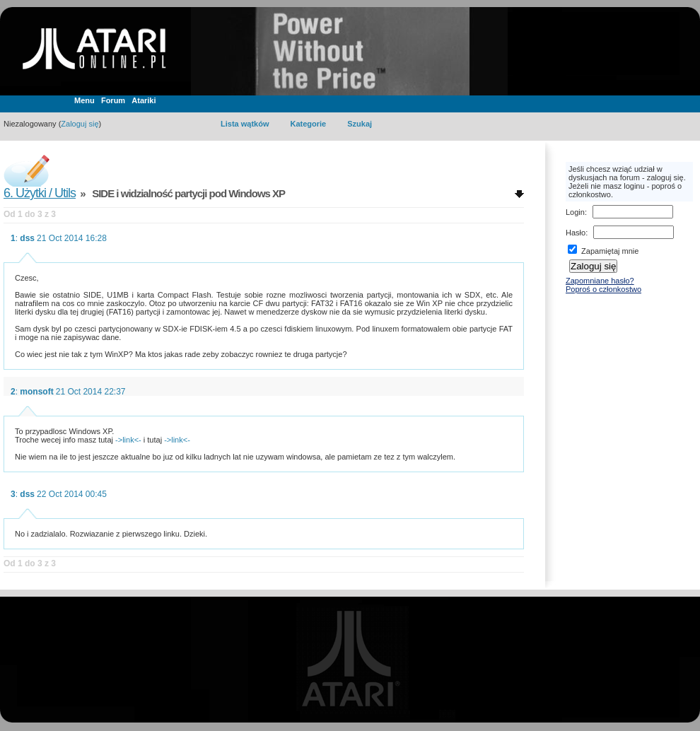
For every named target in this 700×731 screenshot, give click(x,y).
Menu (84, 100)
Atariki (144, 100)
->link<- (128, 440)
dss (27, 238)
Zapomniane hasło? (600, 281)
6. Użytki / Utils (40, 193)
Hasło (576, 233)
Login (575, 212)
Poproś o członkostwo (603, 289)
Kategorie (308, 124)
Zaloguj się (80, 124)
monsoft (36, 392)
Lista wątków (245, 124)
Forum (113, 100)
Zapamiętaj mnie (603, 251)
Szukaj (360, 124)
